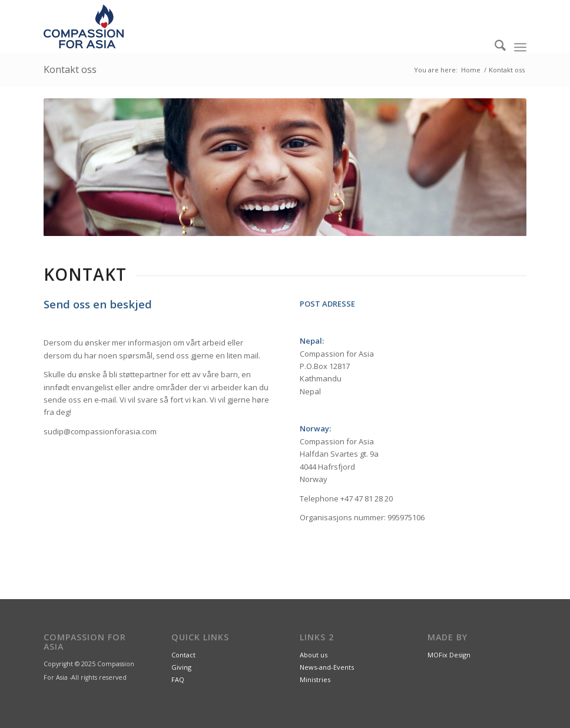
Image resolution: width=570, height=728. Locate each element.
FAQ (178, 679)
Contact (183, 655)
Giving (181, 667)
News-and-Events (327, 667)
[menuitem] (494, 47)
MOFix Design (449, 655)
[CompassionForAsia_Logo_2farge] (84, 26)
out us (318, 655)
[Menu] (520, 47)
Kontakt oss (70, 69)
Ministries (315, 679)
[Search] (494, 47)
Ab (304, 655)
